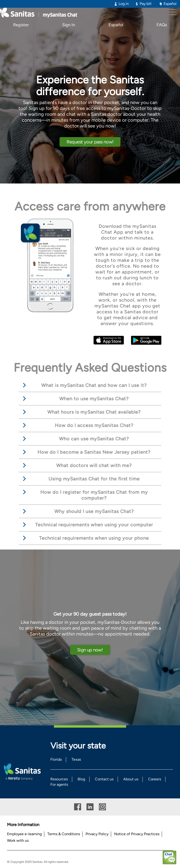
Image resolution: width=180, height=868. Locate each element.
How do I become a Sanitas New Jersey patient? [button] (94, 452)
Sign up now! (90, 650)
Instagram (102, 807)
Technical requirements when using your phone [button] (94, 538)
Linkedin (90, 807)
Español (170, 4)
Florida (56, 759)
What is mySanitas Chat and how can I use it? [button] (94, 385)
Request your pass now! (90, 142)
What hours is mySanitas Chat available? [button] (94, 412)
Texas (76, 759)
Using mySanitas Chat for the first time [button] (94, 479)
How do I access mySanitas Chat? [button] (94, 425)
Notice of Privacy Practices (137, 834)
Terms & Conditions (64, 834)
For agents (59, 784)
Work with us (18, 840)
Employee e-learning (24, 834)
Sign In (69, 25)
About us (131, 779)
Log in (124, 4)
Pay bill (146, 4)
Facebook (78, 807)
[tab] (90, 385)
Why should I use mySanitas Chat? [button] (94, 511)
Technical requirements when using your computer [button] (94, 525)
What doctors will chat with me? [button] (94, 465)
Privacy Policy (97, 834)
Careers (155, 779)
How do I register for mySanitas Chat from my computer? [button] (94, 495)
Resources (59, 779)
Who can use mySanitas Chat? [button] (94, 439)
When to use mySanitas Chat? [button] (94, 399)
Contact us (104, 779)
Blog (81, 779)
